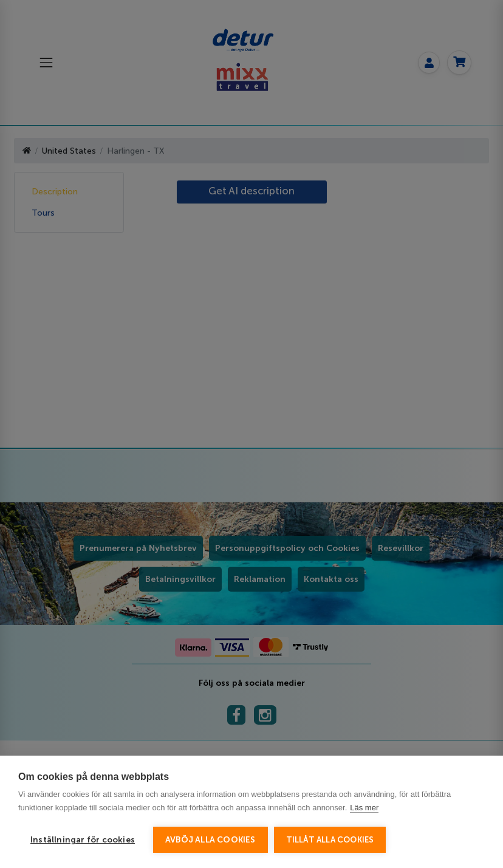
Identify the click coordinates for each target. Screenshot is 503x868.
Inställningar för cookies (83, 840)
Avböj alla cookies (210, 840)
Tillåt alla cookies (330, 840)
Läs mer (364, 808)
